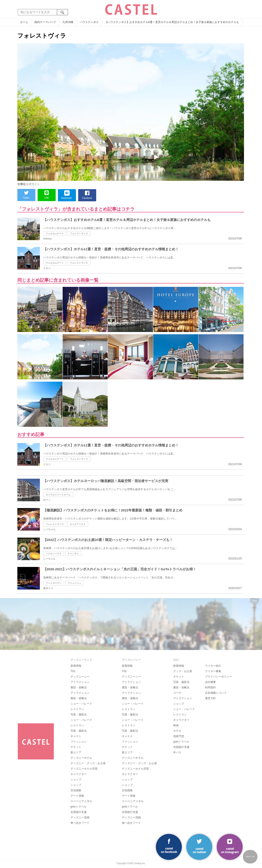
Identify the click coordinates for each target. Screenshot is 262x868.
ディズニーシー (80, 677)
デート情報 (77, 796)
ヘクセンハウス (54, 554)
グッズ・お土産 (183, 671)
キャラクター (79, 774)
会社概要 (210, 682)
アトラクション (80, 682)
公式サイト (33, 184)
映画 (176, 725)
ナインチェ (73, 554)
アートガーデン (54, 583)
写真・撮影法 (79, 715)
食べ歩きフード (80, 823)
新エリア (76, 752)
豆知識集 (76, 790)
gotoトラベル (79, 807)
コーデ (177, 693)
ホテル (177, 731)
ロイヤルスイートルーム (58, 495)
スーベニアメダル (81, 801)
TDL (73, 671)
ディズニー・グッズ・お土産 (88, 763)
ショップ (76, 780)
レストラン (77, 709)
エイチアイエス (78, 524)
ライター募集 (213, 671)
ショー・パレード (81, 704)
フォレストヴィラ (79, 233)
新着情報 (76, 666)
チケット (76, 747)
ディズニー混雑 (80, 817)
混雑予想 (179, 736)
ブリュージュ (74, 583)
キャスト (76, 736)
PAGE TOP (250, 857)
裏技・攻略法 (79, 687)
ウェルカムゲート (55, 233)
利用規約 (210, 687)
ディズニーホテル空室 (84, 769)
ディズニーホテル (81, 758)
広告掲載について (216, 693)
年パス (177, 752)
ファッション (79, 742)
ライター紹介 (213, 666)
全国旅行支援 (79, 812)
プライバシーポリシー (219, 677)
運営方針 (210, 698)
